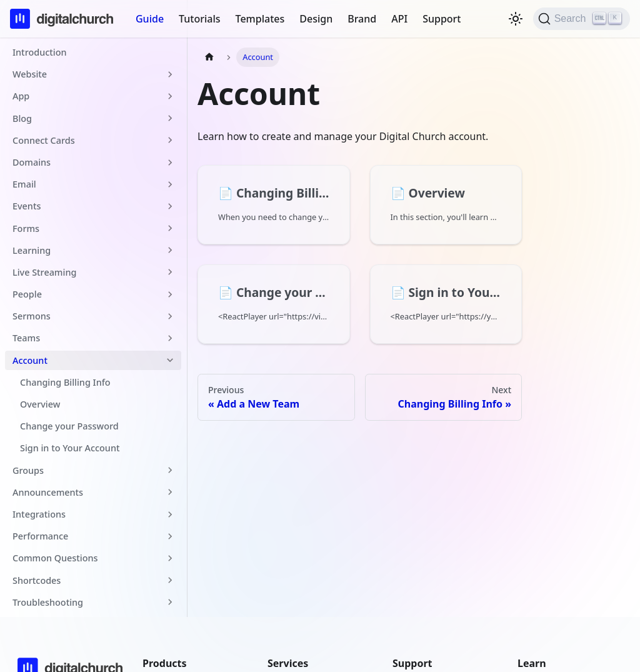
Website (30, 74)
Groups (28, 470)
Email (24, 184)
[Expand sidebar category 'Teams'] (170, 338)
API (399, 19)
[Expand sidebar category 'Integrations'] (170, 514)
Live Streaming (44, 272)
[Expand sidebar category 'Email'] (170, 184)
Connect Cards (44, 140)
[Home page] (209, 57)
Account (30, 360)
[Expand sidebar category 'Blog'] (170, 118)
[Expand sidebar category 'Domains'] (170, 162)
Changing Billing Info (65, 382)
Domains (32, 162)
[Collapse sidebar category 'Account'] (170, 360)
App (21, 96)
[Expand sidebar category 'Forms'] (170, 228)
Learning (32, 250)
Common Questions (55, 558)
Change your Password (69, 426)
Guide (150, 19)
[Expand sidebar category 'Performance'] (170, 536)
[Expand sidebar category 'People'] (170, 294)
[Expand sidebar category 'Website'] (170, 74)
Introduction (39, 52)
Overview (40, 404)
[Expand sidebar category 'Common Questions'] (170, 558)
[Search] (582, 19)
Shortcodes (37, 580)
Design (316, 19)
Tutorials (199, 19)
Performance (40, 536)
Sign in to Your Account (70, 448)
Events (27, 206)
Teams (26, 338)
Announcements (48, 492)
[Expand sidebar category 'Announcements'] (170, 492)
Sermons (32, 316)
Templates (260, 19)
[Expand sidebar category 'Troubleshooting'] (170, 602)
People (27, 294)
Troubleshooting (48, 602)
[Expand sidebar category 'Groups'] (170, 470)
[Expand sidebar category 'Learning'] (170, 250)
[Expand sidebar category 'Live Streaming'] (170, 272)
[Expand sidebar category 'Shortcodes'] (170, 580)
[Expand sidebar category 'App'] (170, 96)
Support (442, 19)
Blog (22, 118)
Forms (26, 228)
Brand (362, 19)
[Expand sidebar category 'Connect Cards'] (170, 140)
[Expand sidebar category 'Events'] (170, 206)
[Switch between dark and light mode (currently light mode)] (516, 19)
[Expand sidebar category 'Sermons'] (170, 316)
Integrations (39, 514)
